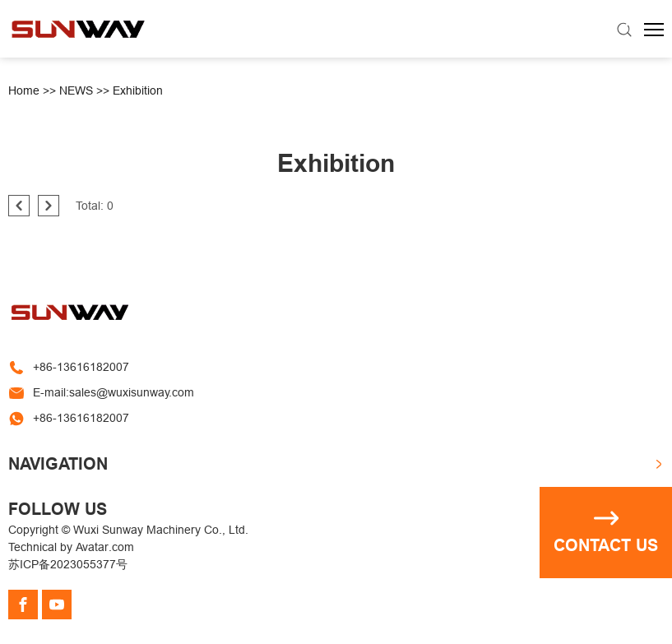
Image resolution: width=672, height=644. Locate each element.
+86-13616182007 (81, 367)
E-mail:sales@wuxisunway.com (114, 392)
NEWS (76, 90)
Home (24, 90)
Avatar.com (105, 547)
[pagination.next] (49, 206)
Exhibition (138, 90)
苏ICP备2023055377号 (68, 564)
